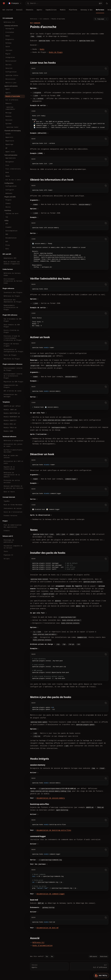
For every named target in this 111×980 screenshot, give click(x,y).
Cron (7, 165)
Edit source (93, 956)
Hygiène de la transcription (9, 468)
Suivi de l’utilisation (13, 512)
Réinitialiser (11, 61)
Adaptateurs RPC (10, 258)
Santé (8, 47)
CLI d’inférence (12, 100)
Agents (39, 10)
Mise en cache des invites (11, 457)
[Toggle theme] (107, 3)
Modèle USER (8, 431)
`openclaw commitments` (11, 108)
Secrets (9, 65)
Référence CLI (9, 22)
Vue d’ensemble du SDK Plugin (13, 320)
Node (7, 172)
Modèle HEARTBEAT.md (12, 417)
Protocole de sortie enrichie (12, 481)
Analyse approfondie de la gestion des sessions (13, 487)
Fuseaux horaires (10, 516)
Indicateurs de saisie (13, 508)
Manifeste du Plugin (12, 359)
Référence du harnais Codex (12, 274)
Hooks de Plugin (56, 52)
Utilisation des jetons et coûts (13, 445)
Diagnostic (10, 39)
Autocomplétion (11, 231)
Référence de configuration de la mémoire (12, 475)
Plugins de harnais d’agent (11, 345)
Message (9, 113)
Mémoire (9, 103)
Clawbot (9, 227)
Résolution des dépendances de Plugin (13, 301)
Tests (6, 551)
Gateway (9, 43)
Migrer (8, 54)
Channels (30, 10)
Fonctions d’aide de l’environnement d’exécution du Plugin (13, 338)
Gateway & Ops (87, 10)
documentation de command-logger (51, 894)
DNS (7, 234)
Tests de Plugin (10, 355)
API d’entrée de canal (13, 391)
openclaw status (12, 75)
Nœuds (8, 176)
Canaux (8, 134)
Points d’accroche (13, 96)
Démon (8, 36)
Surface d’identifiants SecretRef (13, 451)
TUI (7, 217)
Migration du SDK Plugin (13, 382)
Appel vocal (10, 152)
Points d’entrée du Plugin (11, 331)
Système (9, 124)
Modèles (9, 116)
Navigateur (10, 162)
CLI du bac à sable (13, 180)
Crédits (7, 531)
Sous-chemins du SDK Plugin (12, 326)
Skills (8, 207)
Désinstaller (11, 79)
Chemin (8, 203)
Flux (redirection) (13, 169)
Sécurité (9, 68)
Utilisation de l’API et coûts (13, 462)
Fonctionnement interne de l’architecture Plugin (13, 376)
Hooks (42, 49)
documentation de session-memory (51, 798)
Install (19, 10)
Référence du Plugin (12, 296)
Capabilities (51, 10)
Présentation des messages (10, 396)
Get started (8, 10)
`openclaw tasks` (12, 127)
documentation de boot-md (47, 928)
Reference (100, 10)
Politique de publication (9, 541)
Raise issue (104, 956)
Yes (47, 956)
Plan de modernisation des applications (13, 526)
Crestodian (10, 32)
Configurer (10, 190)
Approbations (11, 158)
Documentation (11, 238)
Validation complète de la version (13, 547)
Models (63, 10)
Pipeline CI (8, 555)
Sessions (9, 120)
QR (6, 148)
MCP (7, 242)
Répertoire (10, 141)
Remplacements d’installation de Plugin (11, 307)
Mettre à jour (11, 83)
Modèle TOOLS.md (10, 428)
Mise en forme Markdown (13, 505)
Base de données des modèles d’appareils (12, 263)
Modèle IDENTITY (10, 420)
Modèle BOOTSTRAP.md (12, 413)
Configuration (11, 72)
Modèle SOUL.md (10, 424)
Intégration (10, 57)
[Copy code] (106, 68)
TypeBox (7, 501)
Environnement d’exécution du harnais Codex (13, 281)
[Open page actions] (107, 19)
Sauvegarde (10, 29)
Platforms (73, 10)
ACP (7, 224)
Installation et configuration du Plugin (13, 351)
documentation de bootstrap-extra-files (54, 830)
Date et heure (9, 492)
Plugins (9, 200)
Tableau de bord (12, 214)
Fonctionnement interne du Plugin (13, 369)
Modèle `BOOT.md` (10, 410)
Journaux (9, 50)
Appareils (9, 137)
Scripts (7, 559)
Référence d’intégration (13, 441)
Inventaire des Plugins (13, 293)
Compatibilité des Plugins (11, 386)
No (52, 956)
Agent (8, 89)
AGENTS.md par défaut (12, 406)
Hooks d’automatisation (43, 945)
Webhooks (9, 193)
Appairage (9, 144)
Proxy (8, 245)
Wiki (7, 249)
